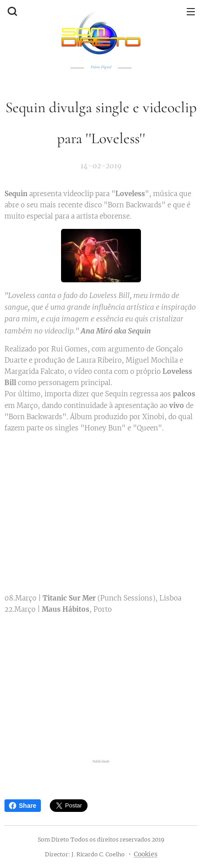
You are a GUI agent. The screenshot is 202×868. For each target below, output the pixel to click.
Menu (191, 12)
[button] (11, 11)
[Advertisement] (101, 685)
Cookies (146, 854)
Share (23, 806)
